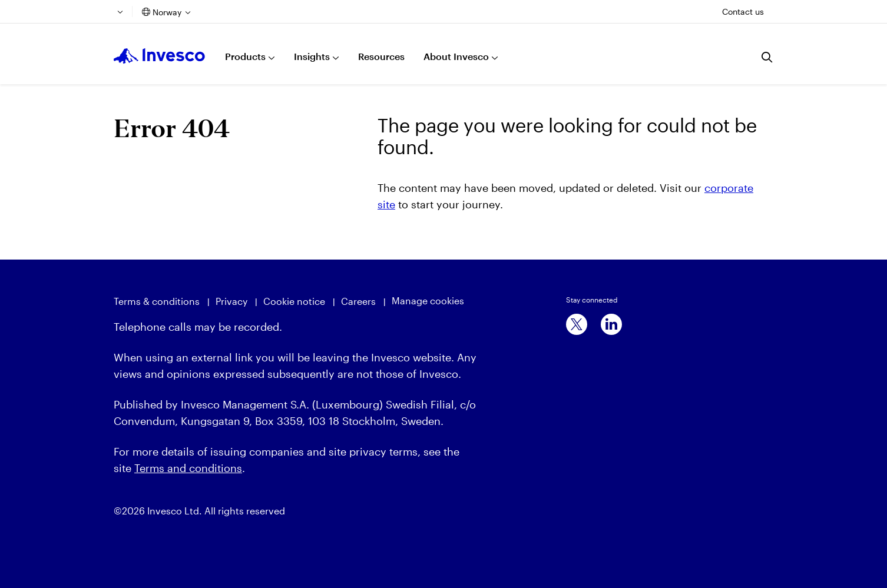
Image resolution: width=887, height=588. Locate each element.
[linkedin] (611, 324)
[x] (577, 324)
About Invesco (456, 56)
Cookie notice (294, 301)
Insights (312, 56)
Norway (167, 12)
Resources (381, 56)
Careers (358, 301)
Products (245, 56)
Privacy (231, 301)
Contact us (743, 11)
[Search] (767, 57)
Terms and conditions (188, 468)
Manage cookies (428, 300)
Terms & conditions (157, 301)
